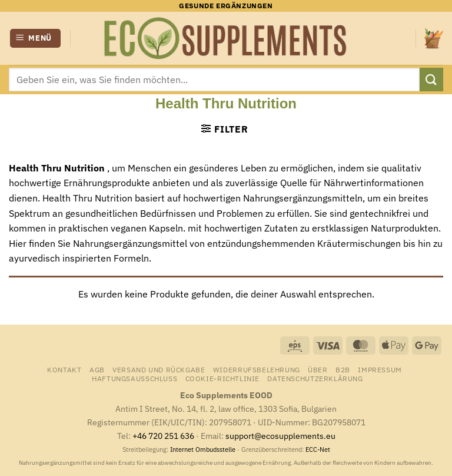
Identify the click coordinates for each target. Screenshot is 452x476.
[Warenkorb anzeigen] (434, 38)
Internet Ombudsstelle (203, 449)
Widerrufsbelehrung (257, 369)
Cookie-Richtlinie (222, 378)
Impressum (380, 369)
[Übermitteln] (431, 79)
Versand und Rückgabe (159, 369)
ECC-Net (318, 449)
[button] (36, 39)
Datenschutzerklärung (315, 378)
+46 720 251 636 (163, 436)
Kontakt (64, 369)
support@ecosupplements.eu (280, 436)
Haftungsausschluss (134, 378)
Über (318, 369)
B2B (343, 369)
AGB (97, 369)
